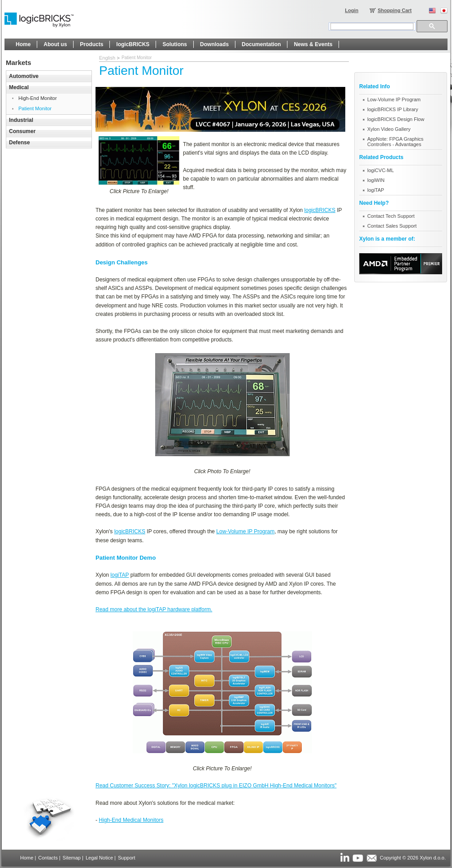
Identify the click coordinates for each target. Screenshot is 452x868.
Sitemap (72, 858)
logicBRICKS (320, 210)
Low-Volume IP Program (245, 531)
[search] (372, 26)
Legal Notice (99, 858)
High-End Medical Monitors (131, 820)
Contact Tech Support (391, 216)
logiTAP (120, 575)
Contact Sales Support (392, 226)
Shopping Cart (395, 10)
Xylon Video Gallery (389, 129)
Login (352, 10)
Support (127, 858)
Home (27, 858)
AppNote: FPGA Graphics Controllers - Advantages (395, 142)
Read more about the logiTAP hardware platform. (154, 609)
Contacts (48, 858)
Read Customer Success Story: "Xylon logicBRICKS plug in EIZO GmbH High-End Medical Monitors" (216, 786)
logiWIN (376, 180)
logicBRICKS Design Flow (396, 119)
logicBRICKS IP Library (393, 109)
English (107, 58)
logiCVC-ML (380, 170)
